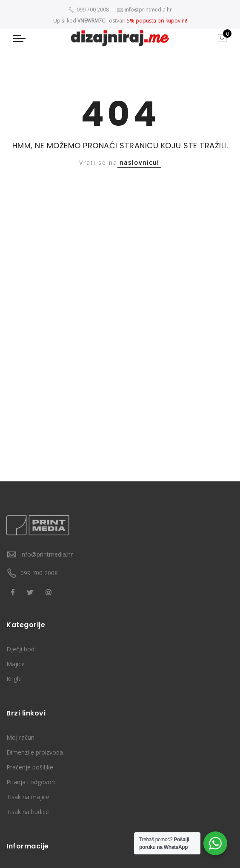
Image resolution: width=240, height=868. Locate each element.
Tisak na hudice (28, 812)
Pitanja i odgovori (31, 782)
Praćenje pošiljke (30, 767)
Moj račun (20, 737)
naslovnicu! (139, 163)
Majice (16, 664)
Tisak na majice (28, 797)
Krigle (14, 679)
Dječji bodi (21, 649)
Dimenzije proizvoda (35, 752)
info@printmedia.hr (47, 554)
